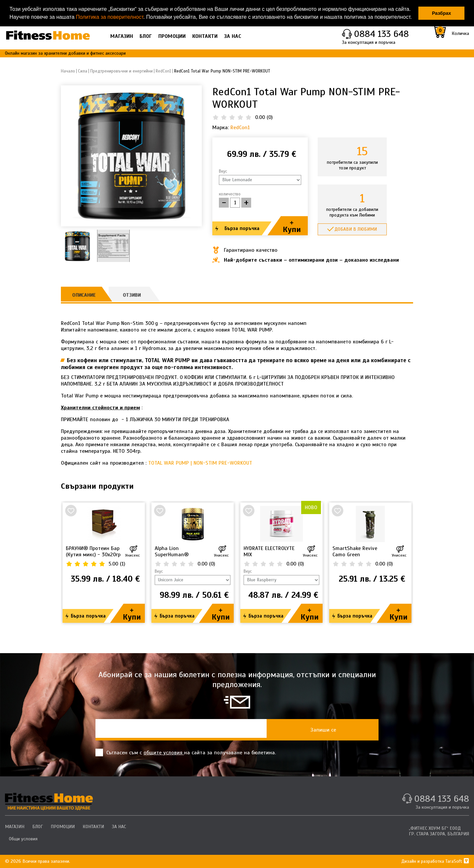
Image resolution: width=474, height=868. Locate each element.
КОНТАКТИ (205, 36)
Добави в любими (356, 229)
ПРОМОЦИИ (172, 36)
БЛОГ (146, 36)
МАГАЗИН (122, 36)
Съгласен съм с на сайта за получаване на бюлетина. (186, 752)
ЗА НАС (233, 36)
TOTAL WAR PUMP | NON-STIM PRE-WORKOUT (200, 463)
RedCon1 (240, 128)
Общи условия (23, 839)
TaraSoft (457, 861)
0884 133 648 (381, 34)
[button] (414, 18)
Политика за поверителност (109, 17)
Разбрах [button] (441, 13)
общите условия (164, 753)
